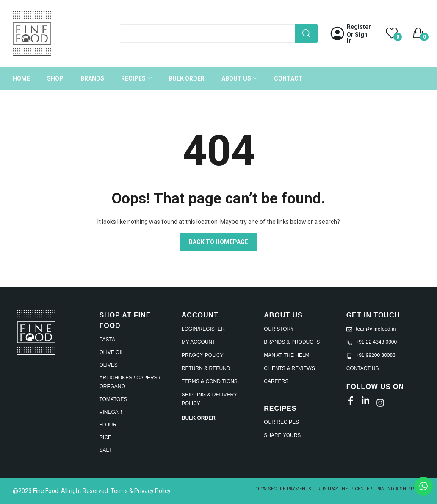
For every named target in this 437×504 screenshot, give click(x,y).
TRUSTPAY (326, 489)
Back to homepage (218, 242)
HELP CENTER (357, 489)
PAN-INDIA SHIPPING (399, 489)
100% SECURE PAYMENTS (283, 489)
